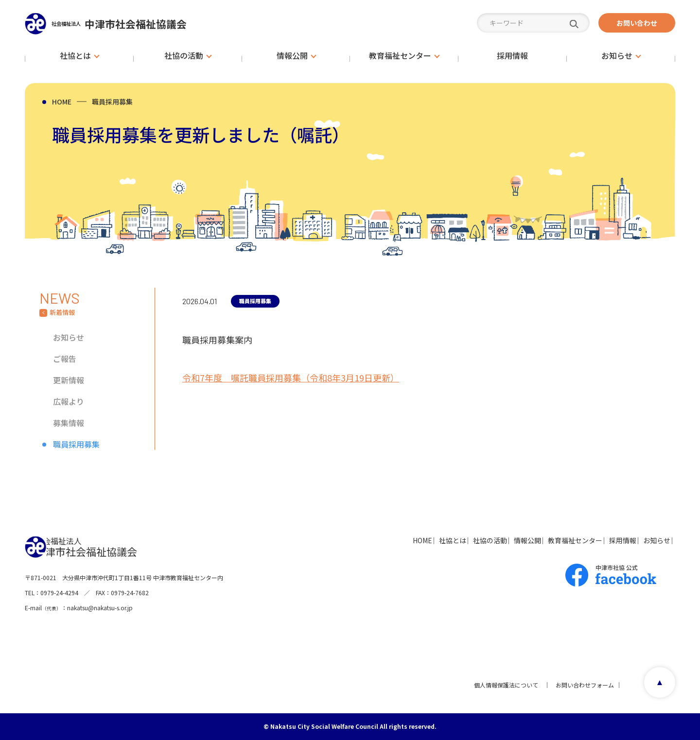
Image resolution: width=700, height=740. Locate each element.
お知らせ (69, 337)
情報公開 (478, 540)
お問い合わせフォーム (581, 685)
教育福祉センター (539, 540)
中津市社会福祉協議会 (139, 24)
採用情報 (600, 540)
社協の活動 (427, 540)
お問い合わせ (637, 23)
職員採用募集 (112, 102)
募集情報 (69, 423)
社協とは (376, 540)
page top (656, 685)
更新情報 (69, 380)
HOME (62, 102)
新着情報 (62, 312)
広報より (69, 401)
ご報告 (65, 359)
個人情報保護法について (502, 685)
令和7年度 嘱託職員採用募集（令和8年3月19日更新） (291, 377)
